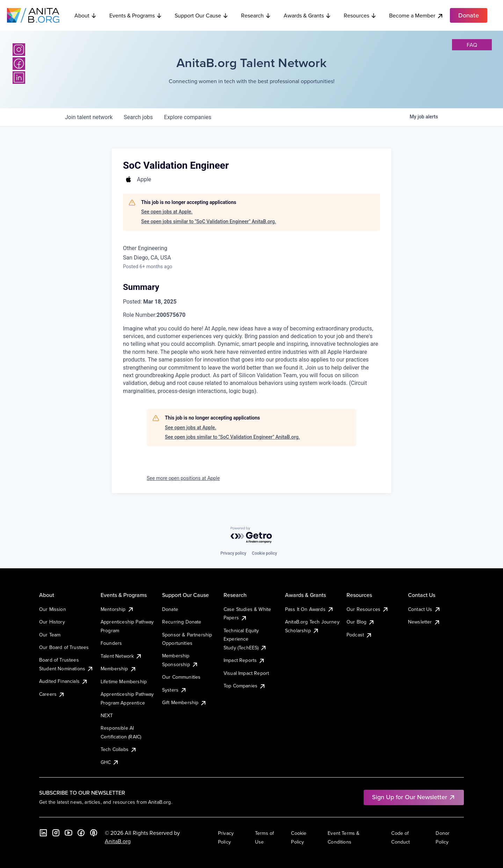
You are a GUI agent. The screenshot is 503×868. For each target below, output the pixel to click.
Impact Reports (244, 660)
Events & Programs (136, 15)
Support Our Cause (202, 15)
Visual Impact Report (246, 673)
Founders (111, 643)
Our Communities (181, 677)
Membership (119, 669)
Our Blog (361, 622)
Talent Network (121, 656)
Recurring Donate (182, 622)
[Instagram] (19, 50)
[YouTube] (68, 833)
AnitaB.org (118, 841)
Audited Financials (64, 681)
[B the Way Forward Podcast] (94, 833)
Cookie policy (264, 553)
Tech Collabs (119, 749)
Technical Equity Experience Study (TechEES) (245, 639)
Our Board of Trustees (64, 647)
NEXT (107, 715)
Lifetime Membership (124, 681)
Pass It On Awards (309, 609)
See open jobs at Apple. (167, 212)
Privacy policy (233, 553)
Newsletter (424, 622)
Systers (174, 690)
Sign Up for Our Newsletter (414, 797)
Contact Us (424, 609)
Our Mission (53, 609)
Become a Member (416, 16)
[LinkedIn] (19, 78)
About (86, 15)
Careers (52, 694)
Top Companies (245, 686)
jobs (138, 117)
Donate (170, 609)
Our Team (50, 635)
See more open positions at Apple (183, 478)
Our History (52, 622)
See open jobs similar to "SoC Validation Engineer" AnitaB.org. (209, 221)
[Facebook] (19, 64)
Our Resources (368, 609)
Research (256, 15)
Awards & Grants (307, 15)
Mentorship (117, 609)
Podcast (359, 635)
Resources (360, 15)
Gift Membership (184, 702)
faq (472, 45)
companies (188, 117)
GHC (110, 762)
